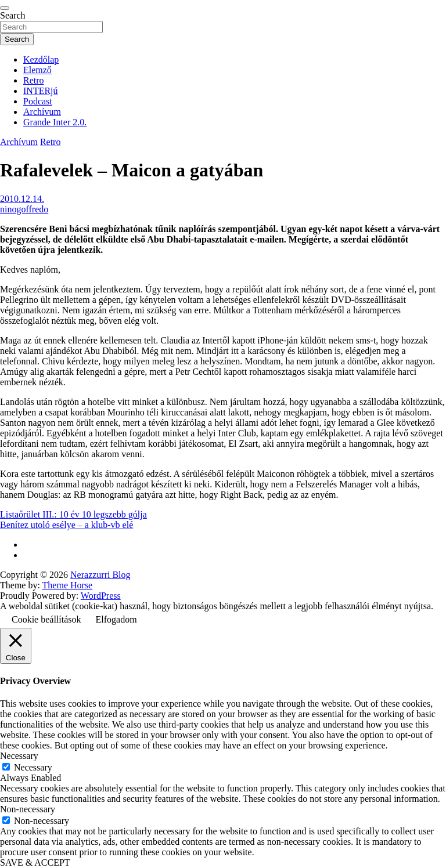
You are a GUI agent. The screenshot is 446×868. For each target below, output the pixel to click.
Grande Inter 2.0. (55, 122)
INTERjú (41, 91)
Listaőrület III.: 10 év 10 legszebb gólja (73, 514)
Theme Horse (68, 585)
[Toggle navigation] (5, 8)
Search (13, 15)
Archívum (42, 112)
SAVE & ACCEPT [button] (35, 862)
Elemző (37, 70)
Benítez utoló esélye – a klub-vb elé (66, 525)
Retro (34, 80)
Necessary (33, 767)
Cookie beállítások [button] (46, 619)
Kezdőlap (41, 59)
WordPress (101, 596)
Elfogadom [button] (116, 619)
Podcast (38, 101)
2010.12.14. (22, 199)
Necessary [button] (19, 756)
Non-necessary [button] (28, 809)
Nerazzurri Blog (100, 575)
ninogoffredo (24, 209)
